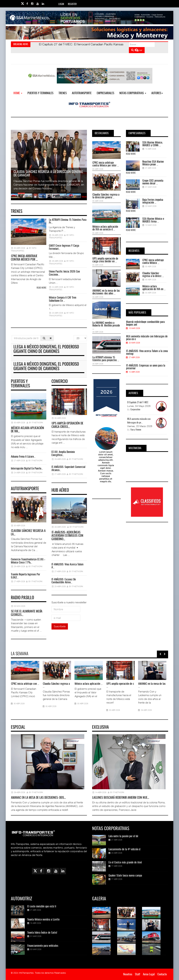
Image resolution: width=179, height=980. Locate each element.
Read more (41, 288)
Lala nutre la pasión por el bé (123, 836)
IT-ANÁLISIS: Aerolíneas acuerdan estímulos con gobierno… (67, 536)
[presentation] (160, 654)
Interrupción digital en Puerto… (27, 469)
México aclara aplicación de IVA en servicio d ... (105, 228)
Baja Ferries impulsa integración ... (153, 201)
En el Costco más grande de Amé (125, 863)
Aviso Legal (149, 974)
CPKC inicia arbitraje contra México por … (24, 258)
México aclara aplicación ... (89, 684)
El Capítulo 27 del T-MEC (138, 403)
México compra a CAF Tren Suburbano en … (63, 299)
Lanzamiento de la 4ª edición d (124, 849)
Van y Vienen (136, 430)
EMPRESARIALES (105, 93)
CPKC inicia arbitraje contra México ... (153, 262)
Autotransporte (82, 93)
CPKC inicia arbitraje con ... (25, 684)
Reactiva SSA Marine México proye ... (153, 163)
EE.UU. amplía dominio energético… (63, 454)
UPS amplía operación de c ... (120, 685)
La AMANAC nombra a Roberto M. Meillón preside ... (106, 326)
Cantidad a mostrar (74, 335)
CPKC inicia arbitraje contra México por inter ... (106, 164)
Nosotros (128, 974)
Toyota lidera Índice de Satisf (42, 933)
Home (18, 93)
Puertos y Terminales (40, 93)
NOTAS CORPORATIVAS (133, 93)
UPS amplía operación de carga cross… (67, 425)
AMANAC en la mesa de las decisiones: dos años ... (106, 292)
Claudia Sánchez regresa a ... (56, 685)
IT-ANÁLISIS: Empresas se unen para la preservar (146, 367)
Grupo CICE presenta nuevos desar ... (153, 182)
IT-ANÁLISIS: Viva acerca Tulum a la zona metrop (147, 353)
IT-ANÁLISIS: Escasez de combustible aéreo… (64, 581)
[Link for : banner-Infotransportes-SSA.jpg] (89, 18)
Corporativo (135, 410)
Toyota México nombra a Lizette (43, 920)
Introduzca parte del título (12, 335)
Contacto (162, 974)
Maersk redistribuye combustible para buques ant (145, 323)
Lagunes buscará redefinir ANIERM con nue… (121, 798)
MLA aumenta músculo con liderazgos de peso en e (147, 338)
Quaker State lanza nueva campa (125, 876)
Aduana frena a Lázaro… (23, 457)
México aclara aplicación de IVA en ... (154, 288)
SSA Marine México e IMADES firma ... (153, 220)
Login (61, 4)
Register (72, 4)
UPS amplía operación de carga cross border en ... (105, 260)
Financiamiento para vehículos (43, 946)
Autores (157, 93)
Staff (138, 974)
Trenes (63, 93)
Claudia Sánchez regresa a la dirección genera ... (106, 196)
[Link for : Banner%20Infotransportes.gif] (89, 33)
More (84, 197)
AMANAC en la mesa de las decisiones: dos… (38, 798)
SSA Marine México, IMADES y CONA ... (153, 144)
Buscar (137, 50)
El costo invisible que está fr (42, 907)
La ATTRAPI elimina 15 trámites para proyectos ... (106, 359)
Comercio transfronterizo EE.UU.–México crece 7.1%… (28, 561)
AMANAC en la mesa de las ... (152, 685)
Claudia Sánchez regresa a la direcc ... (153, 275)
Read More (131, 154)
